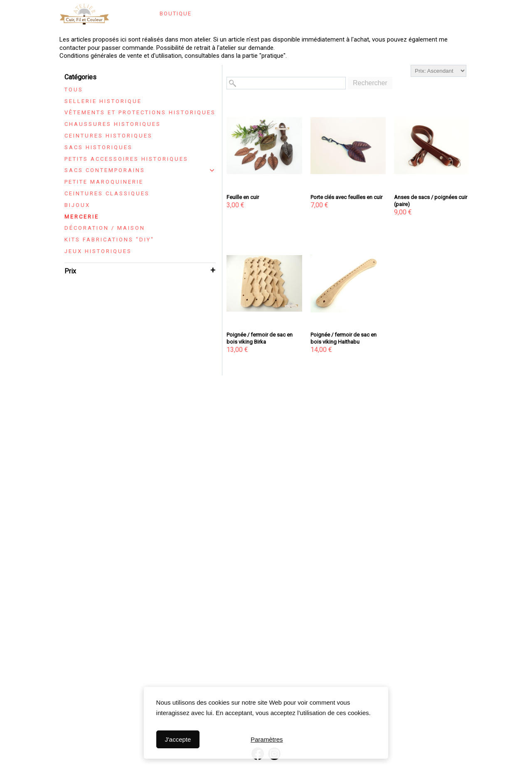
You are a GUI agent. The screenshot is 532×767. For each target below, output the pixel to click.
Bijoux (77, 205)
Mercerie (82, 217)
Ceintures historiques (108, 136)
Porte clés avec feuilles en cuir (346, 197)
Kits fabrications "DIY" (109, 240)
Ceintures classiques (107, 193)
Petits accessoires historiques (126, 159)
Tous (74, 90)
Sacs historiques (99, 147)
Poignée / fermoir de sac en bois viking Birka (260, 338)
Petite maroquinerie (104, 182)
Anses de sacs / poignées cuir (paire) (431, 201)
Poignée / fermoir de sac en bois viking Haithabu (344, 338)
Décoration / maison (105, 228)
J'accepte (178, 739)
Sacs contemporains (105, 170)
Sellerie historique (103, 101)
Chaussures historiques (113, 124)
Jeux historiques (98, 251)
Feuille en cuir (243, 197)
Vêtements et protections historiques (140, 112)
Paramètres (267, 739)
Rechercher (370, 83)
